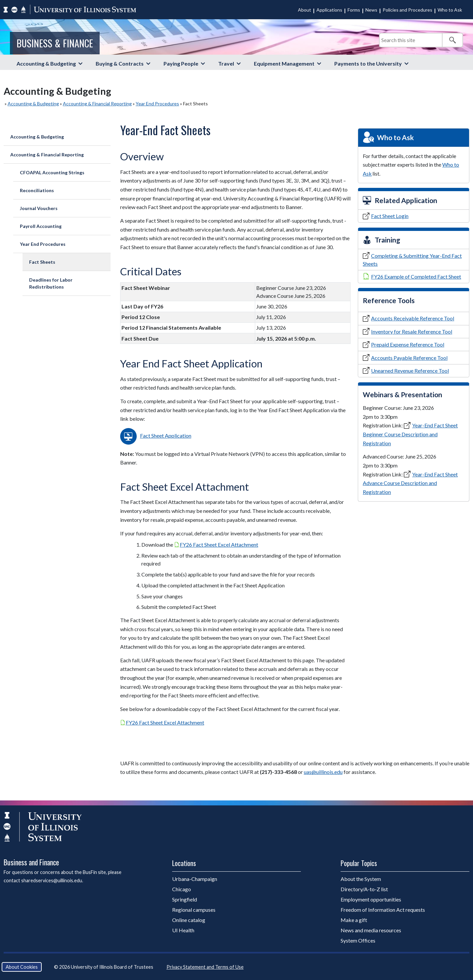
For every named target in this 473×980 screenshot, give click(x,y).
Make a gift (354, 920)
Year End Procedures (157, 104)
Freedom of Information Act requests (383, 910)
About (305, 10)
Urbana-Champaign (195, 879)
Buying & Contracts (120, 63)
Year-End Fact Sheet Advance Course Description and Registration (410, 483)
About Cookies (22, 967)
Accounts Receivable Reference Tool (413, 318)
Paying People (181, 63)
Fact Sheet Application (166, 436)
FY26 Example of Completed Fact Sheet (416, 276)
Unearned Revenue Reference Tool (410, 371)
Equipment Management (284, 63)
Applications (329, 10)
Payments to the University (368, 63)
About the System (361, 879)
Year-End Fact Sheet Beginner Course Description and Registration (410, 434)
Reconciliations (37, 190)
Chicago (182, 889)
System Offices (358, 940)
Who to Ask (450, 10)
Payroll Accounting (41, 226)
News (371, 10)
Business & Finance (55, 43)
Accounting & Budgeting (46, 63)
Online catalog (189, 920)
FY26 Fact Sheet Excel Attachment (219, 544)
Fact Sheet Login (390, 216)
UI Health (183, 930)
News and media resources (371, 930)
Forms (354, 10)
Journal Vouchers (39, 208)
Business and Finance (31, 862)
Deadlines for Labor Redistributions (51, 283)
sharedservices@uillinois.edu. (52, 880)
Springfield (185, 899)
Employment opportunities (371, 899)
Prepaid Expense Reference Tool (408, 344)
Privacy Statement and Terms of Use (205, 967)
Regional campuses (194, 910)
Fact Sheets (42, 262)
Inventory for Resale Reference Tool (412, 331)
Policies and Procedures (407, 10)
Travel (226, 63)
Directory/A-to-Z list (364, 889)
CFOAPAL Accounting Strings (52, 172)
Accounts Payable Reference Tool (409, 358)
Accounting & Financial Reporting (97, 104)
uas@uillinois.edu (323, 772)
